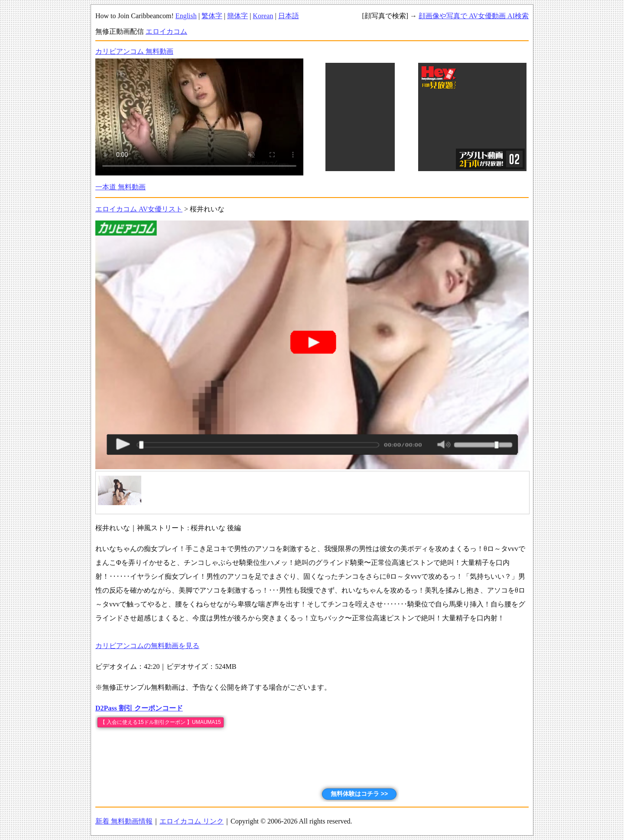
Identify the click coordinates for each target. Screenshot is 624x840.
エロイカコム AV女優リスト (139, 209)
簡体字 (237, 16)
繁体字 (212, 16)
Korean (263, 16)
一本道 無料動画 (120, 187)
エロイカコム (166, 31)
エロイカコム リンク (192, 821)
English (186, 16)
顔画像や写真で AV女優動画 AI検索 (474, 16)
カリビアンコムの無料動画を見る (147, 646)
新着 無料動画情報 (124, 821)
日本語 (289, 16)
